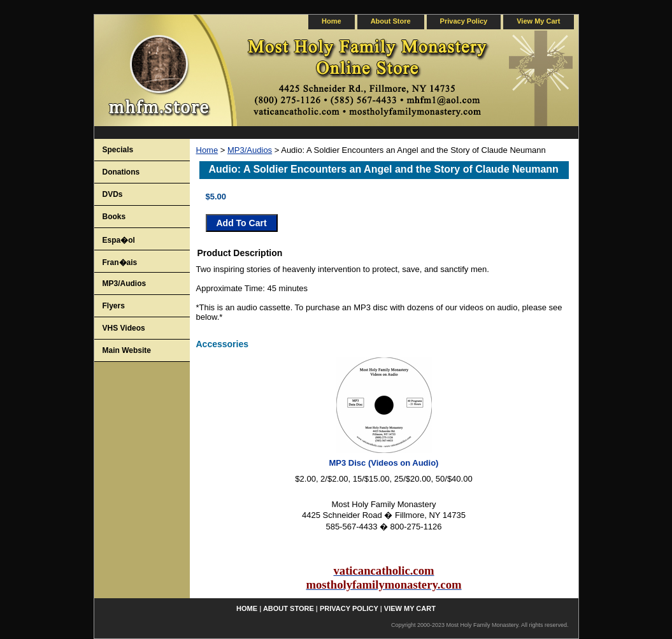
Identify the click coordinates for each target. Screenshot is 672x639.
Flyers (114, 306)
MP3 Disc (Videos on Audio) (384, 463)
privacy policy (464, 21)
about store (391, 21)
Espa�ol (119, 240)
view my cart (538, 21)
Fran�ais (120, 262)
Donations (121, 172)
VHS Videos (124, 328)
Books (114, 217)
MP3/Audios (250, 150)
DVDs (113, 194)
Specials (118, 150)
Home (207, 150)
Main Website (127, 350)
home (332, 21)
